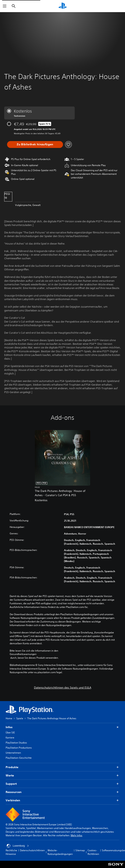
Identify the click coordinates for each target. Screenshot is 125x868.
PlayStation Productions (19, 748)
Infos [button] (62, 727)
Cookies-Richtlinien (93, 852)
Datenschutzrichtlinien (32, 850)
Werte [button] (62, 776)
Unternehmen (13, 753)
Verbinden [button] (62, 800)
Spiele (20, 718)
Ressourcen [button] (62, 792)
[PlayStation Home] (63, 6)
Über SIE (10, 732)
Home (9, 718)
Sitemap (80, 850)
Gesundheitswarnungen (23, 654)
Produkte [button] (62, 767)
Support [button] (62, 784)
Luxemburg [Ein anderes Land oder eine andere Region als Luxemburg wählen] (18, 846)
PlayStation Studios (16, 743)
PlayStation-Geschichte (19, 758)
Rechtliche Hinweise (11, 852)
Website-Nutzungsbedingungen (60, 852)
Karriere (10, 738)
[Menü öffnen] (5, 6)
